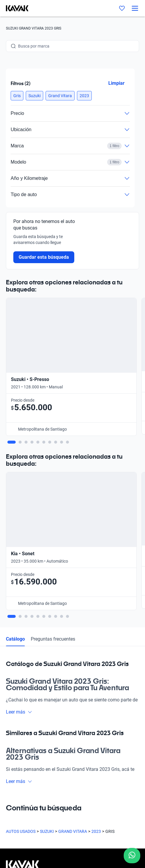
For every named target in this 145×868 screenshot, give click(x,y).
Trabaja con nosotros (25, 723)
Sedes (11, 678)
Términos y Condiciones (28, 824)
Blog (10, 700)
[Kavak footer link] (22, 648)
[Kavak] (14, 8)
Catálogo (15, 419)
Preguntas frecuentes (53, 419)
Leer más (19, 492)
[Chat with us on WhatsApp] (132, 856)
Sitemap (13, 834)
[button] (17, 96)
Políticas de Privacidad (27, 813)
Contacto (14, 734)
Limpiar (116, 83)
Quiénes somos (20, 711)
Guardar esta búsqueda (44, 257)
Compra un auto (21, 667)
